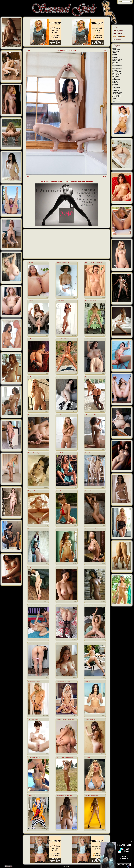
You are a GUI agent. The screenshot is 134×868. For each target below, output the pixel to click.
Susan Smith (60, 453)
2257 (69, 866)
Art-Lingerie (116, 51)
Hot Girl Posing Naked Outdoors (65, 757)
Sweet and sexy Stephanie (35, 453)
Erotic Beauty (116, 58)
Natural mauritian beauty (91, 567)
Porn (47, 639)
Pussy (47, 297)
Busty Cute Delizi (33, 491)
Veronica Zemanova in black (92, 529)
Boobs (103, 297)
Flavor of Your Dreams (91, 719)
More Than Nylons (117, 73)
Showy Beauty (116, 87)
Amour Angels (116, 50)
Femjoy (114, 64)
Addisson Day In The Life (63, 263)
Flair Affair (31, 263)
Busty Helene (60, 415)
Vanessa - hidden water (91, 491)
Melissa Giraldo (61, 301)
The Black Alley (117, 94)
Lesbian (103, 487)
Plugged (87, 377)
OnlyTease (115, 78)
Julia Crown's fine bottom (91, 795)
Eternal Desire (116, 61)
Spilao (30, 529)
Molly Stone (31, 567)
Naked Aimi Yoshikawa (62, 567)
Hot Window (60, 529)
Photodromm (116, 80)
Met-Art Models (117, 72)
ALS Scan (115, 48)
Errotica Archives (117, 59)
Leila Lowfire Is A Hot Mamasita (93, 415)
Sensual (74, 335)
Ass (76, 373)
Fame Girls (115, 62)
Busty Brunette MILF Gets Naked (93, 263)
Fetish (47, 335)
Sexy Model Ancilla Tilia (34, 681)
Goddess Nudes (117, 67)
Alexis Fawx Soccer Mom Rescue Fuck (38, 605)
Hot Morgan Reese (33, 377)
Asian (75, 601)
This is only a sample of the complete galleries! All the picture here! (67, 181)
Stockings (102, 411)
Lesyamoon (60, 377)
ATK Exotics (116, 53)
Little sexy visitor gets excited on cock (66, 719)
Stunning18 (116, 91)
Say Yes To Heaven (62, 643)
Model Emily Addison (33, 719)
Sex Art (114, 86)
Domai (114, 56)
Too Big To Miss (89, 339)
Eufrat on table (32, 415)
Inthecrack (115, 70)
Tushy (114, 98)
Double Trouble (89, 453)
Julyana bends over (33, 643)
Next (105, 50)
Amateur (74, 297)
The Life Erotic (116, 95)
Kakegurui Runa (32, 795)
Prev (28, 50)
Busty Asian (88, 681)
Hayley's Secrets (117, 69)
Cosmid (115, 54)
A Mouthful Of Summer (34, 757)
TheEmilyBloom (117, 97)
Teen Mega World (117, 92)
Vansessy (87, 757)
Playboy (115, 81)
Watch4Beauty (116, 100)
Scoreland (115, 84)
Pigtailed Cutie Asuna (90, 301)
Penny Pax (31, 301)
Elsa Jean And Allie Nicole (63, 681)
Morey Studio (116, 75)
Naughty (46, 487)
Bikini (75, 525)
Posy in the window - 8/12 (67, 50)
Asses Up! (59, 605)
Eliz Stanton (31, 339)
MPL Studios (116, 76)
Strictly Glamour (117, 89)
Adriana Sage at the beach (63, 339)
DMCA (65, 866)
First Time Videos (117, 65)
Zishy (114, 102)
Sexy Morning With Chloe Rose (65, 795)
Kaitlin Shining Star (90, 605)
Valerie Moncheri (61, 491)
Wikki (86, 643)
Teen (104, 335)
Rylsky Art (115, 83)
